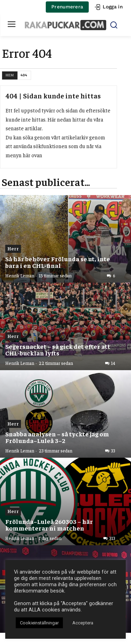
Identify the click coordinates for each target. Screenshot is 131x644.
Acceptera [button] (83, 623)
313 (112, 538)
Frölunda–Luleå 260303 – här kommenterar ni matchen (49, 525)
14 (113, 363)
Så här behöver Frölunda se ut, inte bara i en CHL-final (58, 262)
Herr (13, 248)
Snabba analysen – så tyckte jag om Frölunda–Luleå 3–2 (57, 437)
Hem (10, 75)
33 (113, 451)
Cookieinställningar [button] (39, 623)
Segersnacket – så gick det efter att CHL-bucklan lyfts (58, 350)
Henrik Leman (20, 275)
